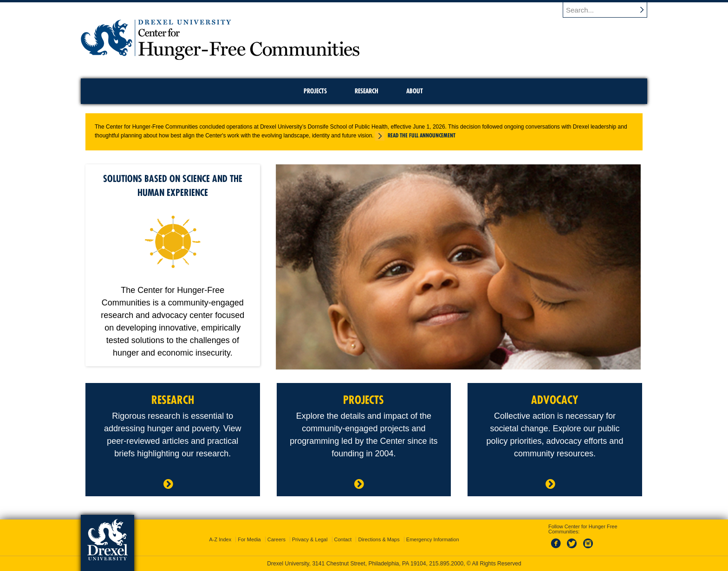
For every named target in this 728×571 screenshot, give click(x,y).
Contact (343, 539)
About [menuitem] (415, 91)
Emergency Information (433, 539)
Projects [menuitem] (315, 91)
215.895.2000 (446, 564)
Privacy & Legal (310, 539)
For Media (249, 539)
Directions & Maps (379, 539)
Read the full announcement (422, 135)
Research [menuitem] (367, 91)
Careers (276, 539)
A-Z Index (220, 539)
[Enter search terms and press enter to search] (605, 10)
